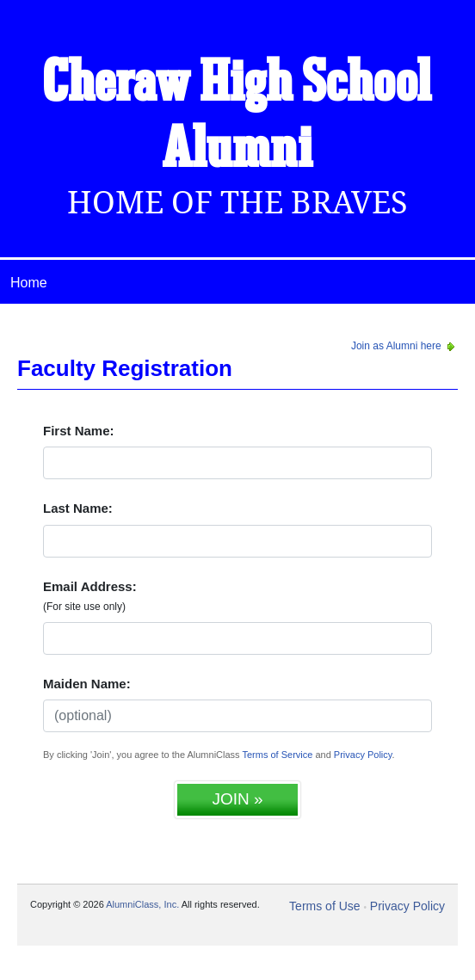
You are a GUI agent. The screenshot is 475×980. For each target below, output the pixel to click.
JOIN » (237, 799)
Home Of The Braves (237, 203)
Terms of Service (277, 755)
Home (29, 283)
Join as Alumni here (404, 346)
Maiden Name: (87, 684)
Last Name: (78, 508)
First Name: (79, 431)
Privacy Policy (363, 755)
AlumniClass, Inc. (142, 904)
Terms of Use (324, 906)
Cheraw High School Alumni (237, 117)
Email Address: (90, 596)
